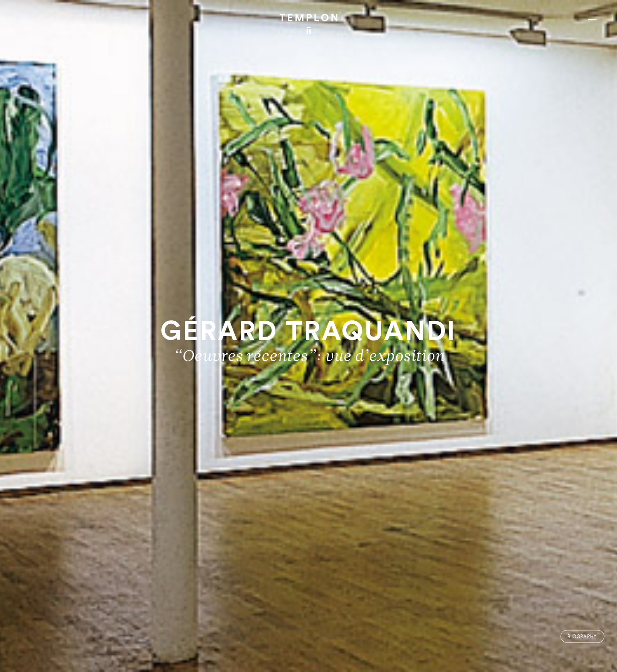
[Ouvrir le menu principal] (592, 18)
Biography (582, 636)
